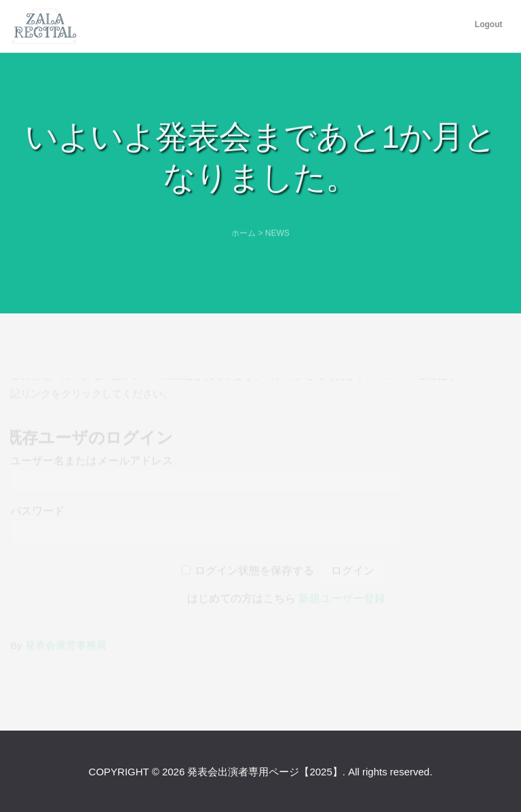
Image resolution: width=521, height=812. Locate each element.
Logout (489, 24)
